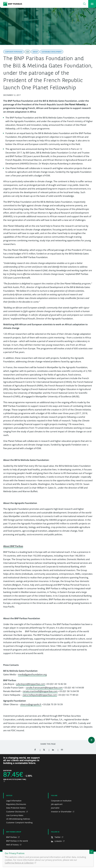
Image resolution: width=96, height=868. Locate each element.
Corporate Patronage (14, 52)
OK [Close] (91, 852)
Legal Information (14, 801)
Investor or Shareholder (62, 812)
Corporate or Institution (61, 801)
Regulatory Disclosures (16, 804)
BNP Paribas (12, 837)
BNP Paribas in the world (17, 841)
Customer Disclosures (16, 812)
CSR (27, 52)
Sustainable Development (52, 52)
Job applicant (57, 804)
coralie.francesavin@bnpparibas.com (44, 688)
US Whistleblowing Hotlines (18, 819)
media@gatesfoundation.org (32, 674)
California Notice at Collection (19, 863)
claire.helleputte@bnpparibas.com (40, 695)
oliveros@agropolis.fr (31, 704)
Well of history (13, 845)
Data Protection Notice (16, 808)
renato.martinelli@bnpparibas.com (40, 691)
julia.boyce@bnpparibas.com (31, 684)
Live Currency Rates (15, 815)
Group (35, 52)
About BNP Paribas (13, 546)
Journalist (55, 808)
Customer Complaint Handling (19, 823)
